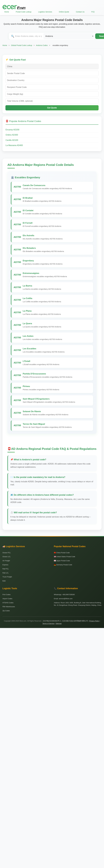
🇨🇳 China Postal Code (62, 553)
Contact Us (80, 12)
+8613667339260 (69, 595)
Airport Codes (7, 599)
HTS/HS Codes (8, 603)
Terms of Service (48, 623)
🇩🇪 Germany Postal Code (63, 565)
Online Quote (64, 12)
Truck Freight (7, 577)
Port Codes (6, 595)
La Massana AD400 (14, 145)
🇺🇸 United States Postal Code (65, 557)
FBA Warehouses (9, 607)
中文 (93, 12)
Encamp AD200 (12, 130)
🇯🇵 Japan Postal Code (62, 561)
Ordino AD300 (12, 135)
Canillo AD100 (12, 140)
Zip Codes (6, 611)
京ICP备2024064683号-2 (52, 621)
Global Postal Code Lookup (22, 45)
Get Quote (52, 108)
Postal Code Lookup (24, 12)
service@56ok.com (66, 599)
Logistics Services (45, 12)
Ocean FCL (7, 553)
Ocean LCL (7, 557)
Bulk (4, 581)
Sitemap (59, 623)
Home (7, 12)
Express (5, 565)
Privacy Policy (94, 621)
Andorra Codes (42, 45)
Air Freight (6, 561)
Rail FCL (6, 569)
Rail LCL (6, 573)
